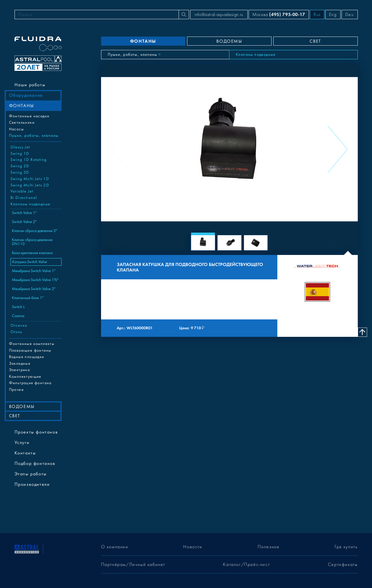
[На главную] (27, 549)
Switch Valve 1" (24, 213)
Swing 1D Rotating (29, 160)
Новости (193, 547)
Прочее (16, 390)
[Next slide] (338, 149)
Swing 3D (20, 172)
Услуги (22, 443)
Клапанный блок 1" (28, 298)
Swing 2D (20, 166)
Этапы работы (31, 474)
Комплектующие (25, 377)
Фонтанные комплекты (32, 344)
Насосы (16, 129)
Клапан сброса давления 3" (35, 231)
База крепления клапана (32, 253)
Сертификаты (343, 564)
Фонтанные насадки (29, 116)
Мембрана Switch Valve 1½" (35, 280)
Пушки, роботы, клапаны (34, 136)
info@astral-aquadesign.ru (219, 15)
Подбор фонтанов (35, 463)
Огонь (17, 332)
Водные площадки (27, 357)
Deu (350, 15)
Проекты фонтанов (36, 432)
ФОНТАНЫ (21, 106)
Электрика (20, 370)
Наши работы (30, 85)
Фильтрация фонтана (30, 383)
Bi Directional (24, 198)
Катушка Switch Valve (29, 262)
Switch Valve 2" (24, 222)
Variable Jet (22, 191)
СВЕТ (15, 416)
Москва (279, 14)
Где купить (346, 547)
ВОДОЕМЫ (22, 407)
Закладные (20, 364)
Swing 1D (20, 154)
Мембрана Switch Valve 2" (34, 289)
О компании (115, 547)
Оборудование (26, 95)
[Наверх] (362, 332)
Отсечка (19, 326)
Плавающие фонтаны (30, 350)
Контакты (25, 453)
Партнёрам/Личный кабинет (133, 564)
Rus (317, 15)
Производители (32, 484)
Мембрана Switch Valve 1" (34, 271)
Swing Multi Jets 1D (30, 179)
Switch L (18, 307)
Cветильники (22, 123)
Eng (333, 15)
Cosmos (18, 316)
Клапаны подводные (30, 204)
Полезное (269, 547)
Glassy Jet (20, 147)
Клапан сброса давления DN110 (32, 242)
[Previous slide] (121, 149)
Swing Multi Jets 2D (30, 185)
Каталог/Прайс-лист (246, 564)
